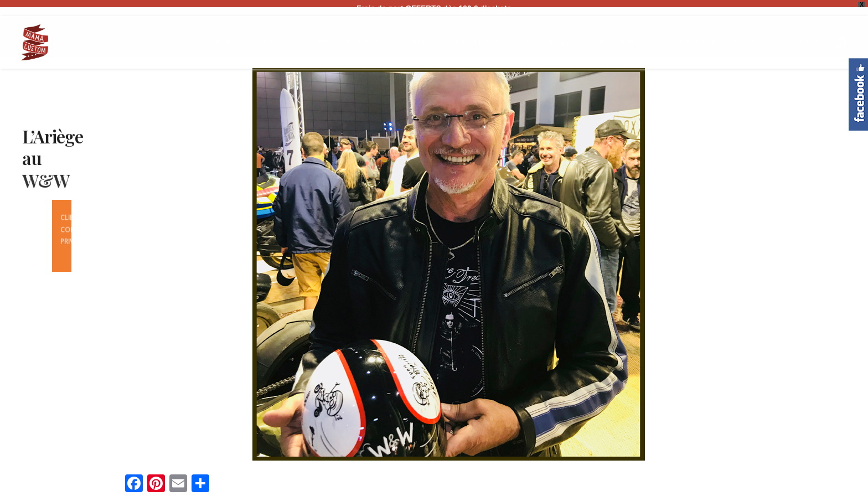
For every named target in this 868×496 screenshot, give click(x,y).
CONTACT (800, 42)
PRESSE (746, 42)
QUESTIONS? (476, 42)
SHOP (270, 42)
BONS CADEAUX (620, 42)
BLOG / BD (692, 42)
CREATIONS (545, 42)
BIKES (420, 42)
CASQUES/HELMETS (340, 42)
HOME (228, 42)
